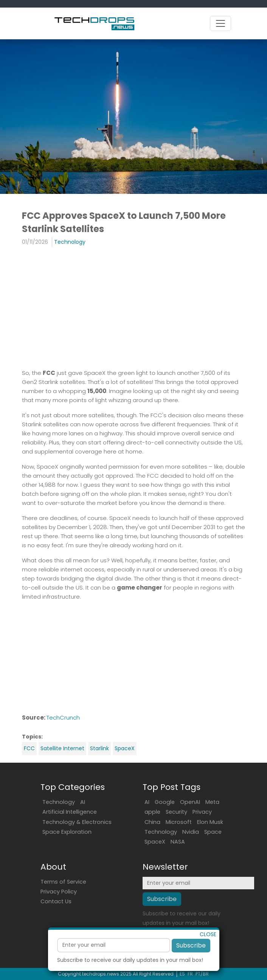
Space (213, 832)
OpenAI (190, 802)
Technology (70, 242)
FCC (29, 748)
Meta (212, 802)
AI (83, 802)
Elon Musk (210, 822)
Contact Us (56, 901)
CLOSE (208, 948)
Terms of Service (63, 882)
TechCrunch (63, 718)
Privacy (202, 812)
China (152, 822)
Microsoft (179, 822)
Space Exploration (67, 832)
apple (152, 812)
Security (176, 812)
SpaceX (125, 748)
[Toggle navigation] (220, 23)
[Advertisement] (133, 307)
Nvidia (191, 832)
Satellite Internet (62, 748)
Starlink (99, 748)
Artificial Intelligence (70, 812)
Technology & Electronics (77, 822)
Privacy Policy (59, 892)
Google (165, 802)
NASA (178, 842)
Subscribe (191, 959)
